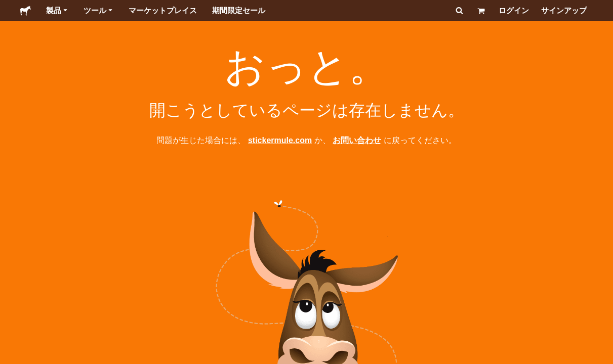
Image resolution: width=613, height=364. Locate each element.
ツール (98, 11)
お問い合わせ (357, 140)
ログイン (514, 10)
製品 (57, 11)
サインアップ (564, 10)
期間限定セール (239, 10)
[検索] (458, 11)
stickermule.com (280, 140)
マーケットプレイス (163, 10)
